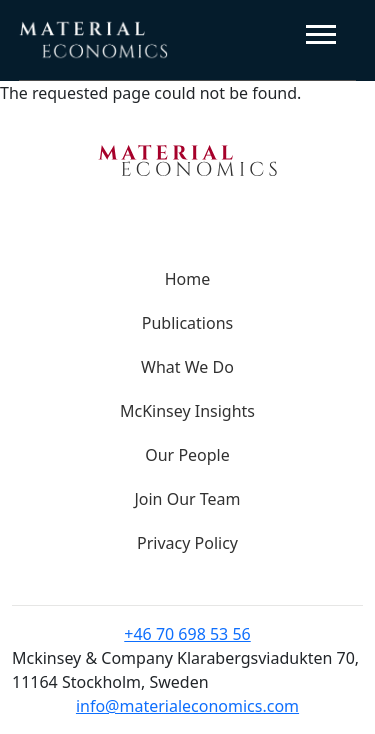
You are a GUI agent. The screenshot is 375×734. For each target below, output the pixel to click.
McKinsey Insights (187, 411)
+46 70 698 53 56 (187, 634)
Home (188, 279)
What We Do (187, 367)
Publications (187, 323)
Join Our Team (187, 499)
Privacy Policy (187, 543)
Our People (187, 455)
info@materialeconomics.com (187, 706)
